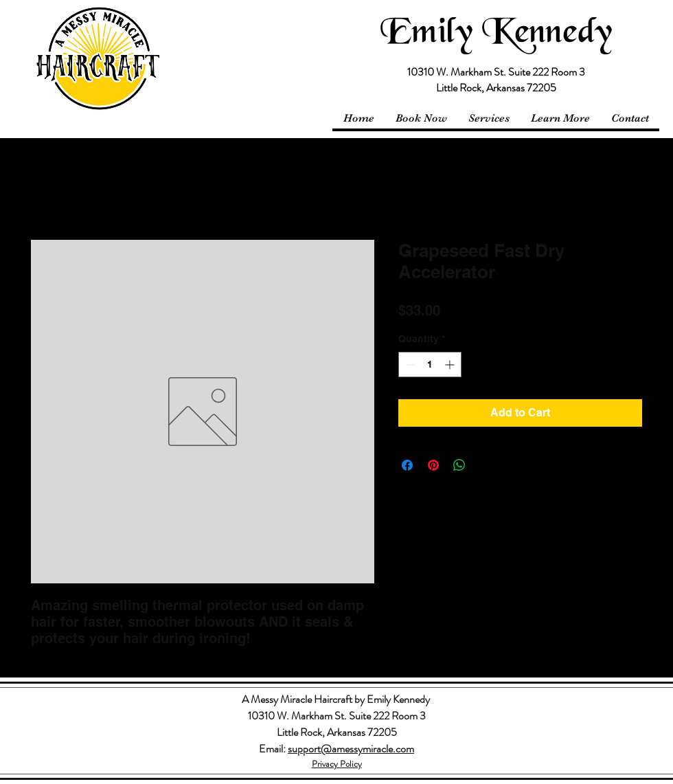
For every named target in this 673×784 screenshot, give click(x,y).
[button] (560, 118)
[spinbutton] (430, 365)
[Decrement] (409, 365)
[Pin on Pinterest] (433, 465)
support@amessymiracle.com (351, 749)
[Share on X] (486, 465)
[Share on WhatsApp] (459, 465)
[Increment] (451, 365)
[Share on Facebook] (407, 465)
